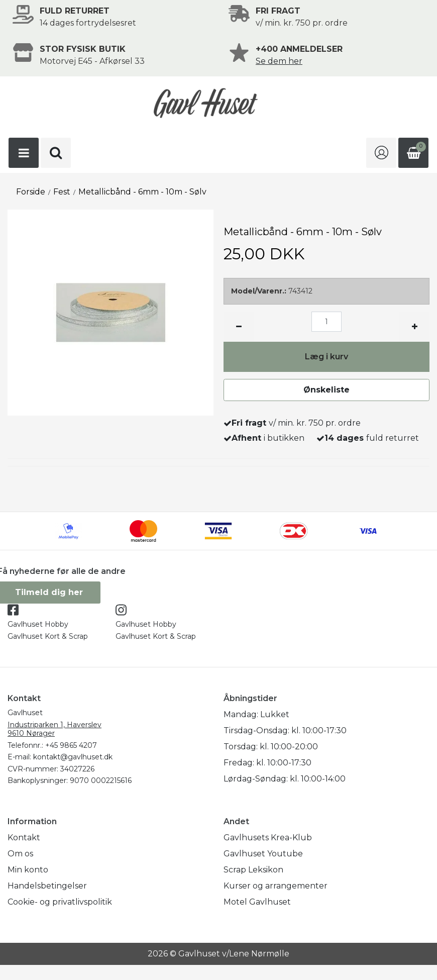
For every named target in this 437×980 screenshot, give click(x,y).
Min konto (28, 870)
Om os (20, 854)
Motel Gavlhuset (257, 902)
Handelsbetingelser (47, 886)
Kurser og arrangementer (276, 886)
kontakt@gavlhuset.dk (73, 757)
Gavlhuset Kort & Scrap (48, 636)
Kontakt (24, 838)
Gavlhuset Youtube (263, 854)
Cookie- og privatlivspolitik (60, 902)
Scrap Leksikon (253, 870)
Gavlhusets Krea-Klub (268, 838)
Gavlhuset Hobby (38, 624)
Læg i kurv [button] (326, 357)
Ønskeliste (326, 390)
